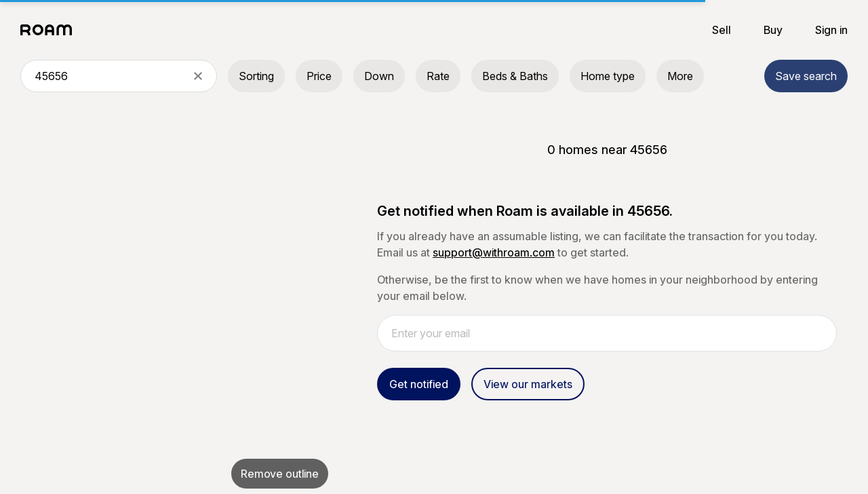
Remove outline (280, 474)
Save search (806, 76)
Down (379, 76)
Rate (438, 76)
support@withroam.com (494, 252)
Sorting (256, 76)
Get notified (419, 384)
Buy (773, 30)
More (680, 76)
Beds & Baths (515, 76)
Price (319, 76)
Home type (608, 76)
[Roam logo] (50, 30)
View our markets (528, 384)
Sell (722, 30)
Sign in (831, 30)
